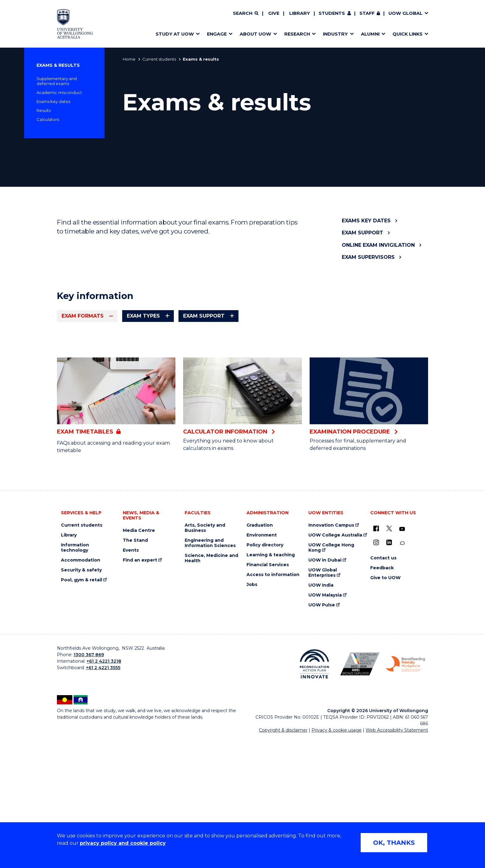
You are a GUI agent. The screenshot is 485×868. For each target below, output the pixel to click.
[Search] (246, 14)
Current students (159, 59)
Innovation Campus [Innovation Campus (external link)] (331, 655)
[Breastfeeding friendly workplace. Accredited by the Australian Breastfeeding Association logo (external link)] (405, 793)
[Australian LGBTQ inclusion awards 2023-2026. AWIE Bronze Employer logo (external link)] (360, 793)
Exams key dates (53, 101)
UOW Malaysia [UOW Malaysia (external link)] (325, 725)
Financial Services (268, 694)
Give (274, 13)
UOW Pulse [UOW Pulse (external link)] (322, 735)
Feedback (382, 697)
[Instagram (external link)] (376, 672)
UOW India (321, 715)
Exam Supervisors (368, 257)
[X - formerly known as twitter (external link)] (389, 658)
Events (131, 680)
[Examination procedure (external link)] (369, 526)
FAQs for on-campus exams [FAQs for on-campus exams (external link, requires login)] (292, 391)
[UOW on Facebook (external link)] (376, 658)
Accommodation (81, 690)
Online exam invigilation (378, 245)
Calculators (48, 119)
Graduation (260, 655)
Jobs (252, 714)
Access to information (273, 704)
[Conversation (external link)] (402, 673)
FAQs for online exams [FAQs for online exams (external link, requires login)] (99, 387)
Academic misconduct (59, 92)
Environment (262, 665)
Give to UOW (385, 707)
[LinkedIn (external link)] (389, 672)
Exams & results (58, 65)
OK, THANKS (394, 843)
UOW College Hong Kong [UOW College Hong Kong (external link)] (331, 677)
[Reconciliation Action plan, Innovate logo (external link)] (314, 793)
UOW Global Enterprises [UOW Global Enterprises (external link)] (323, 702)
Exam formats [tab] (83, 316)
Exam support (363, 233)
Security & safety (81, 700)
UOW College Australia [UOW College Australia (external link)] (335, 665)
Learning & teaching (271, 684)
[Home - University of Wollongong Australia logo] (75, 24)
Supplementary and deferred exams (57, 81)
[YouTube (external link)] (402, 659)
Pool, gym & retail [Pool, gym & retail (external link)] (82, 710)
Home (129, 59)
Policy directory (265, 675)
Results (44, 110)
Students (332, 13)
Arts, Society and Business (205, 657)
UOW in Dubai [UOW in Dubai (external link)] (325, 690)
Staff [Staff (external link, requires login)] (367, 13)
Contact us (383, 688)
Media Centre (139, 660)
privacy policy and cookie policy (123, 843)
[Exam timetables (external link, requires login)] (116, 527)
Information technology (75, 677)
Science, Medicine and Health (211, 688)
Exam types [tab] (143, 316)
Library (300, 13)
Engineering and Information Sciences (210, 673)
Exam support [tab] (204, 316)
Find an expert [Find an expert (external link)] (140, 690)
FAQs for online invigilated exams (119, 438)
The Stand (135, 670)
